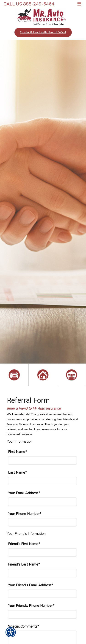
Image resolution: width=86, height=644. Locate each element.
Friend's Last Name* (24, 564)
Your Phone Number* (25, 514)
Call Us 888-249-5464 (29, 4)
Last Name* (17, 472)
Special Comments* (24, 626)
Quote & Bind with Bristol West (43, 32)
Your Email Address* (24, 493)
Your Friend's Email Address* (31, 585)
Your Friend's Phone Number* (31, 606)
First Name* (17, 452)
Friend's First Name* (24, 544)
